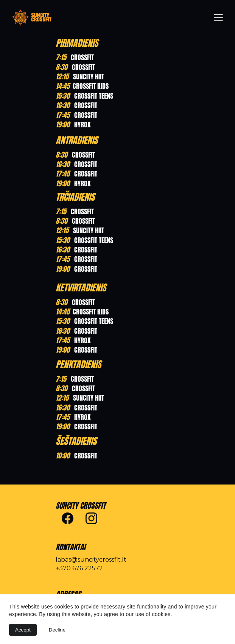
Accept (23, 630)
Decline (57, 630)
